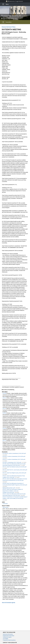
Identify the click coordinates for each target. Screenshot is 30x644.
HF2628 (5, 428)
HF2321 (5, 398)
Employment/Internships (9, 636)
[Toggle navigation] (3, 4)
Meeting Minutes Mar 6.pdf (9, 488)
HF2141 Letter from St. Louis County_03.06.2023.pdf (15, 470)
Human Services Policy (9, 27)
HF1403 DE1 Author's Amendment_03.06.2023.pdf (14, 453)
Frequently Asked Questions (9, 640)
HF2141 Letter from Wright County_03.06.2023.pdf (14, 473)
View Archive (5, 507)
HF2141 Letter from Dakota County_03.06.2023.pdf (15, 467)
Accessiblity (6, 639)
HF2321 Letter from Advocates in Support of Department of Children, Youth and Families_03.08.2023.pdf (13, 491)
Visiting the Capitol (7, 637)
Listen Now (5, 504)
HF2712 (5, 441)
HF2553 (5, 413)
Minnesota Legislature (14, 1)
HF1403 (5, 393)
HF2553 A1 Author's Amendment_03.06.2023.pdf (14, 456)
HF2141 (5, 409)
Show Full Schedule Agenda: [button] (9, 603)
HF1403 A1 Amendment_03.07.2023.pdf (12, 462)
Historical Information (8, 634)
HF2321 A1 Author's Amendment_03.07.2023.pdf (14, 459)
